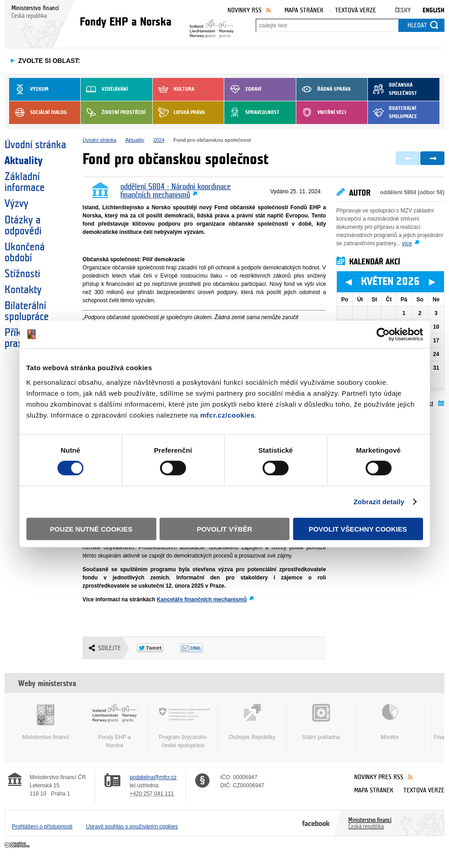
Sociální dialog (38, 113)
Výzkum (29, 89)
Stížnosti (22, 274)
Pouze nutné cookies (91, 529)
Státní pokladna (321, 722)
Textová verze (356, 10)
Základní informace (25, 182)
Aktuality (23, 161)
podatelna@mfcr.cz (153, 777)
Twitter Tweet (158, 648)
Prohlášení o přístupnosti (42, 827)
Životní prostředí (113, 113)
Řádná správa (323, 89)
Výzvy (16, 204)
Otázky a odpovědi (23, 226)
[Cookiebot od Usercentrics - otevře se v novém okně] (383, 335)
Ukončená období (25, 253)
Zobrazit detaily (379, 502)
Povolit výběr (225, 529)
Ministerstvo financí (46, 722)
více (407, 243)
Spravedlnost (252, 113)
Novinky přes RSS (379, 777)
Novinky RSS (245, 10)
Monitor (390, 722)
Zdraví (243, 89)
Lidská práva (179, 113)
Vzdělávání (104, 89)
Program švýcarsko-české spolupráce (183, 726)
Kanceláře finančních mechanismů (202, 599)
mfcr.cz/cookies (227, 415)
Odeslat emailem (202, 648)
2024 (159, 140)
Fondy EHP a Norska (114, 726)
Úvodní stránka (35, 145)
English (434, 10)
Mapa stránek (304, 10)
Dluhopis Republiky (252, 722)
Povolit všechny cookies (358, 529)
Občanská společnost (392, 89)
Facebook (316, 823)
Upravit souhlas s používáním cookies (132, 827)
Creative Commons (18, 845)
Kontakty (23, 290)
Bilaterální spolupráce (392, 113)
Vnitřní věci (321, 113)
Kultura (173, 89)
